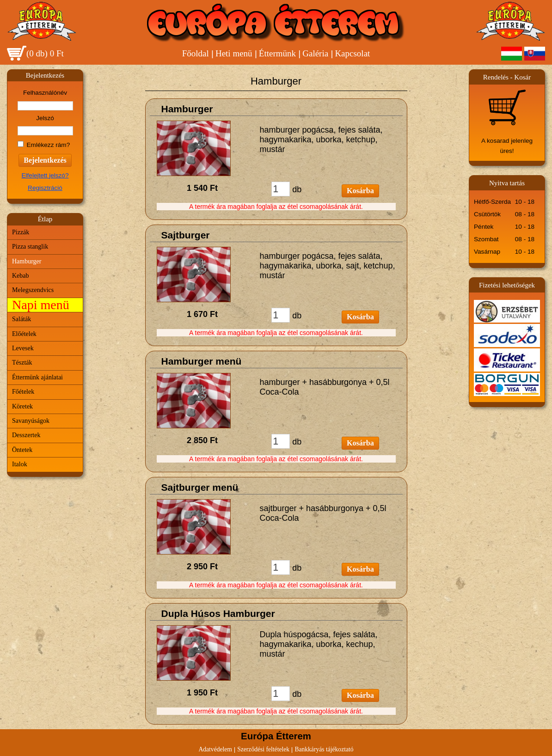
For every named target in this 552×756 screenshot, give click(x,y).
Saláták (21, 319)
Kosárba (360, 191)
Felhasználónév (45, 93)
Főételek (23, 392)
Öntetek (22, 450)
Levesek (23, 348)
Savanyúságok (31, 421)
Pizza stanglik (30, 247)
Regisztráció (45, 188)
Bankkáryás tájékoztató (324, 749)
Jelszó (45, 118)
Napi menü (41, 305)
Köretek (22, 406)
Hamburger (27, 261)
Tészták (22, 363)
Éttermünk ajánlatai (37, 377)
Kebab (21, 276)
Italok (20, 464)
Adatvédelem (215, 749)
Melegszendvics (33, 290)
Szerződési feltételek (263, 749)
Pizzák (21, 232)
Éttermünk (277, 53)
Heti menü (234, 53)
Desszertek (26, 435)
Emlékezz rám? (49, 145)
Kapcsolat (352, 53)
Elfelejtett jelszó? (45, 175)
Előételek (24, 334)
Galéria (315, 53)
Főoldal (196, 53)
